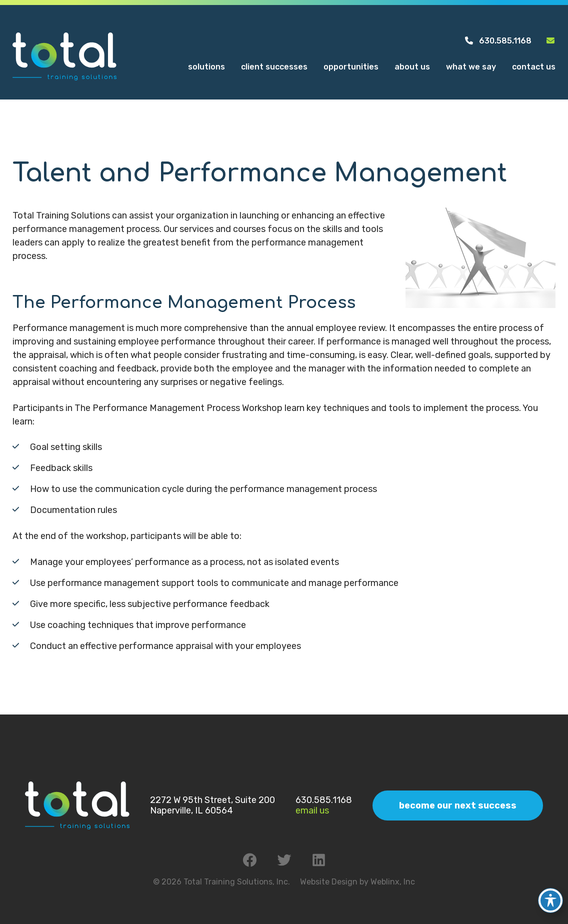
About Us (412, 67)
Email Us (312, 810)
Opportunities (351, 67)
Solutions (206, 67)
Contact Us (534, 67)
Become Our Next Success (458, 805)
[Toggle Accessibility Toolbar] (550, 893)
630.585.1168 (498, 41)
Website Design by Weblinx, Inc (357, 882)
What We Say (471, 67)
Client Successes (274, 67)
